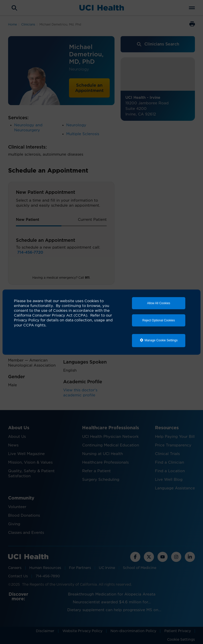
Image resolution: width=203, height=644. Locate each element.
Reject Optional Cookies (159, 320)
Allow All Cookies (159, 303)
